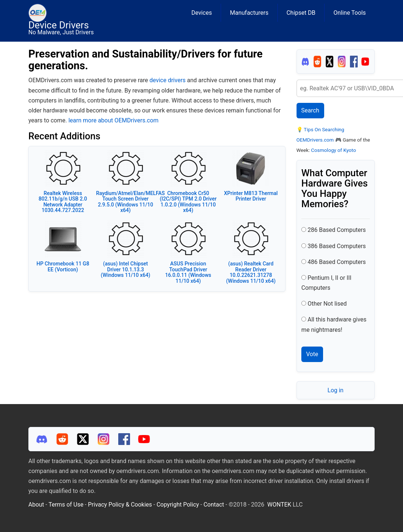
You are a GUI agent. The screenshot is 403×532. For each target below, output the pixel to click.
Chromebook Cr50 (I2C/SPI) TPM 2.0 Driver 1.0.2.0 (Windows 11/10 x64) (188, 202)
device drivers (168, 80)
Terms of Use (66, 505)
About (36, 505)
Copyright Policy (178, 505)
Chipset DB (301, 13)
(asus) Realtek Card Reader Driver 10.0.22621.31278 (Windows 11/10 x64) (251, 272)
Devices (202, 13)
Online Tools (350, 13)
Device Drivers (59, 25)
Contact (214, 505)
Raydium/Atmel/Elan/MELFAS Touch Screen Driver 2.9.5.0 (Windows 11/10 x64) (131, 202)
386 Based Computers (337, 246)
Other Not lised (327, 304)
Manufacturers (249, 13)
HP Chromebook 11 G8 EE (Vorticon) (63, 266)
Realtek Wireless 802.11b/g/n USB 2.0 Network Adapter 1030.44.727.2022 (63, 202)
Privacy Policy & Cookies (120, 505)
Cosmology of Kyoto (333, 150)
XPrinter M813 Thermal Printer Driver (251, 196)
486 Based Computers (337, 262)
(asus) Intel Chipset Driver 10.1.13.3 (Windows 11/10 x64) (126, 269)
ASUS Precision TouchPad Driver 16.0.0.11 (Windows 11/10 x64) (188, 272)
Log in (335, 390)
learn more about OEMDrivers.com (113, 120)
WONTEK (279, 505)
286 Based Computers (337, 230)
